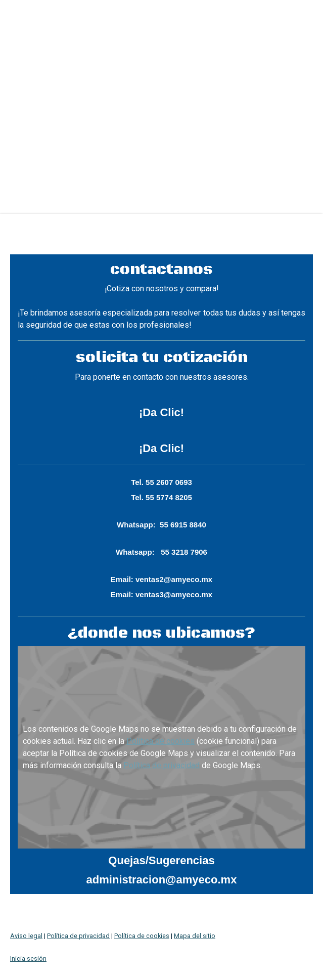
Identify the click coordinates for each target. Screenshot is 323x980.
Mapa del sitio (195, 936)
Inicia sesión (28, 959)
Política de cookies (160, 741)
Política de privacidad (161, 765)
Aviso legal (26, 936)
